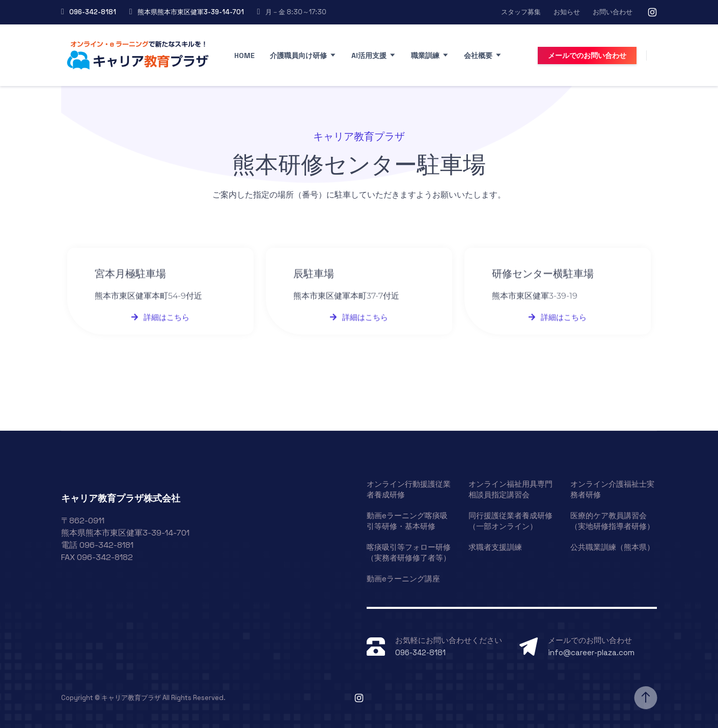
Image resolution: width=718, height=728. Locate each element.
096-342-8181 (93, 12)
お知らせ (567, 12)
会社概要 (478, 55)
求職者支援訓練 (495, 547)
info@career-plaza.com (591, 652)
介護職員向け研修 (298, 55)
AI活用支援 (369, 55)
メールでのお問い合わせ (587, 55)
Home (244, 55)
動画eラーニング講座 (403, 579)
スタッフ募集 (521, 12)
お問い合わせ (613, 12)
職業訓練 (425, 55)
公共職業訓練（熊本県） (612, 547)
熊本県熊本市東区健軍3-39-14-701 (191, 12)
